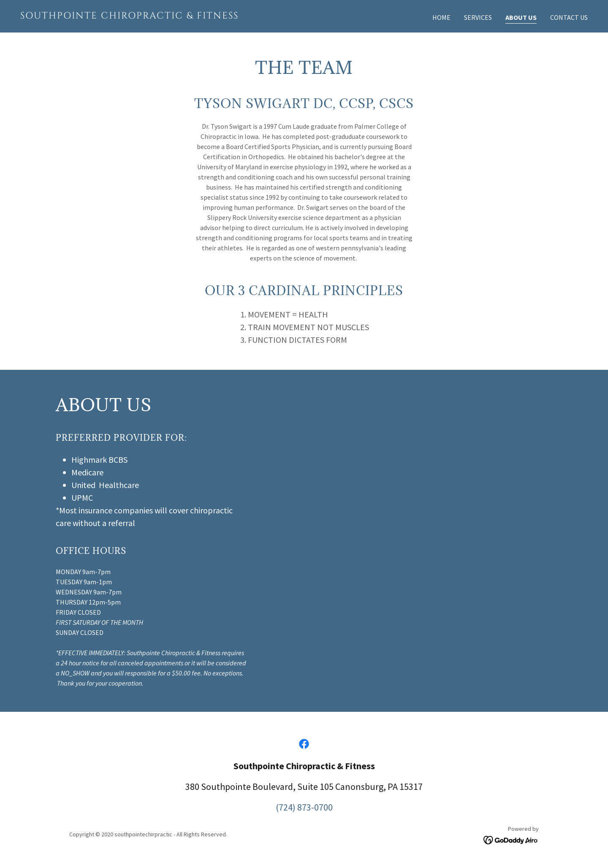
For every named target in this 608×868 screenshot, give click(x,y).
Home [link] (441, 17)
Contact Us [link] (569, 17)
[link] (159, 16)
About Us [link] (521, 17)
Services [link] (478, 17)
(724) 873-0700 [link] (304, 807)
